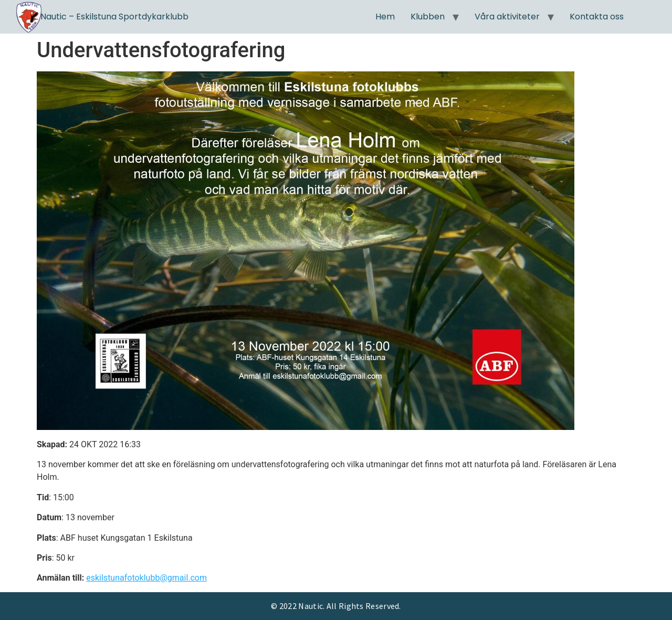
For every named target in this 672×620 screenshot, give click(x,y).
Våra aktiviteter (507, 17)
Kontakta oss (597, 17)
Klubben (428, 17)
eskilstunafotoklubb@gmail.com (146, 578)
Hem (385, 17)
